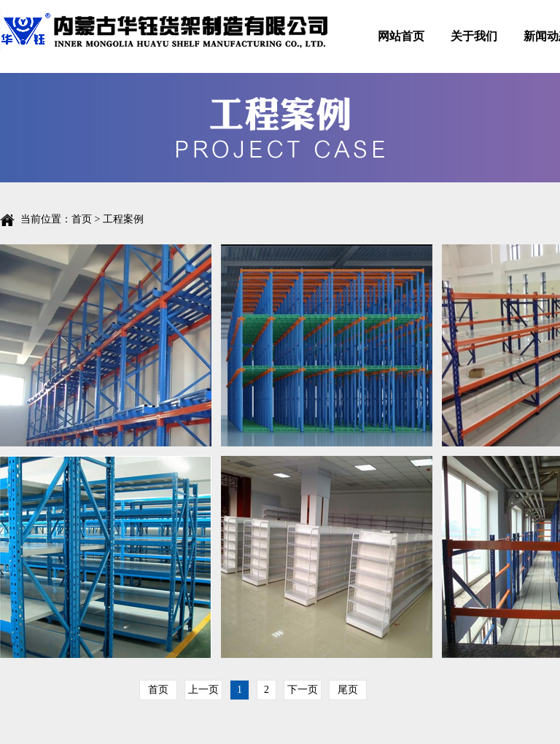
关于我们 (474, 36)
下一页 (303, 690)
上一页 (203, 690)
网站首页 (401, 36)
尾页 (348, 690)
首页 (82, 219)
